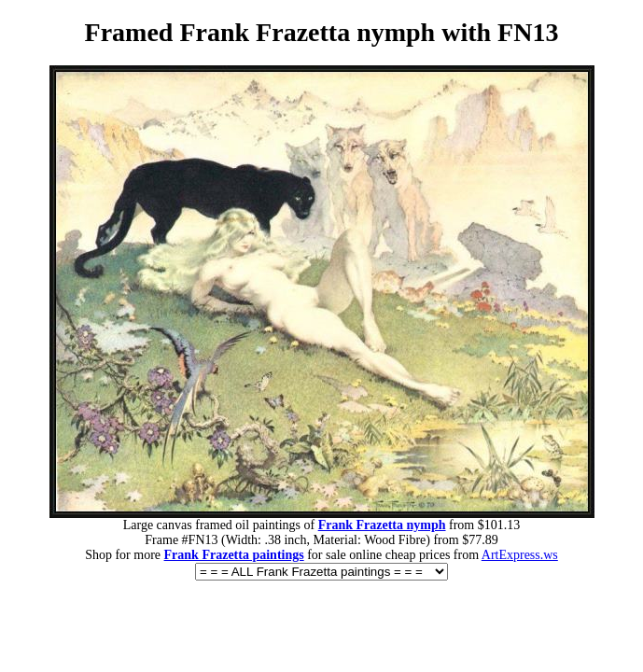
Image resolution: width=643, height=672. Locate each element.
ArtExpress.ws (520, 555)
